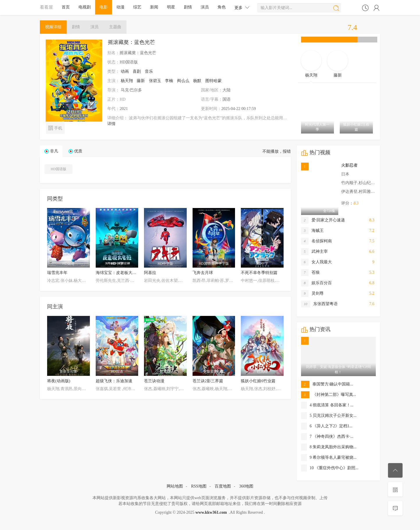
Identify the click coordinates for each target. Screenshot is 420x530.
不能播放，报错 (277, 151)
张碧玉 (155, 81)
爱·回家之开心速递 (323, 220)
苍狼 (310, 273)
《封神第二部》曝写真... (329, 395)
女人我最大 (316, 262)
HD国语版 (58, 169)
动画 (125, 71)
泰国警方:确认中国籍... (327, 384)
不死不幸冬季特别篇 (259, 273)
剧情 (188, 7)
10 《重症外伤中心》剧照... (330, 468)
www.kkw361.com (211, 512)
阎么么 (183, 81)
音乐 (149, 71)
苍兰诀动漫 (154, 381)
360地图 (246, 486)
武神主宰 (314, 252)
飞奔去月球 (203, 273)
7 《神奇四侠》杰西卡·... (327, 437)
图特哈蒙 (213, 81)
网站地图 (175, 486)
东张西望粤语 (319, 304)
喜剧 (137, 71)
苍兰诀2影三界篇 (208, 381)
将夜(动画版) (59, 381)
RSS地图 (199, 486)
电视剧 (85, 7)
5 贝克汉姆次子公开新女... (329, 416)
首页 (66, 7)
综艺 (137, 7)
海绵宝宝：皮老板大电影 (118, 273)
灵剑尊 (312, 294)
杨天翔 (127, 81)
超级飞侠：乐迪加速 (114, 381)
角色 (222, 7)
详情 (111, 124)
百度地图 (223, 486)
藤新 (141, 81)
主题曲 (115, 27)
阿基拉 (150, 273)
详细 (53, 27)
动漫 (120, 7)
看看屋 (46, 7)
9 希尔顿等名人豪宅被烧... (329, 458)
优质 (78, 151)
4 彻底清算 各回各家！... (327, 405)
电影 (104, 7)
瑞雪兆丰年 (57, 273)
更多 (242, 7)
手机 (55, 128)
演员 (205, 7)
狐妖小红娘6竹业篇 (258, 381)
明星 (171, 7)
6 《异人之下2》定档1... (327, 426)
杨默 (197, 81)
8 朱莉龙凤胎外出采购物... (329, 447)
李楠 (169, 81)
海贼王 (312, 231)
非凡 (54, 151)
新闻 (154, 7)
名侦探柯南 (316, 241)
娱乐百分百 (316, 283)
